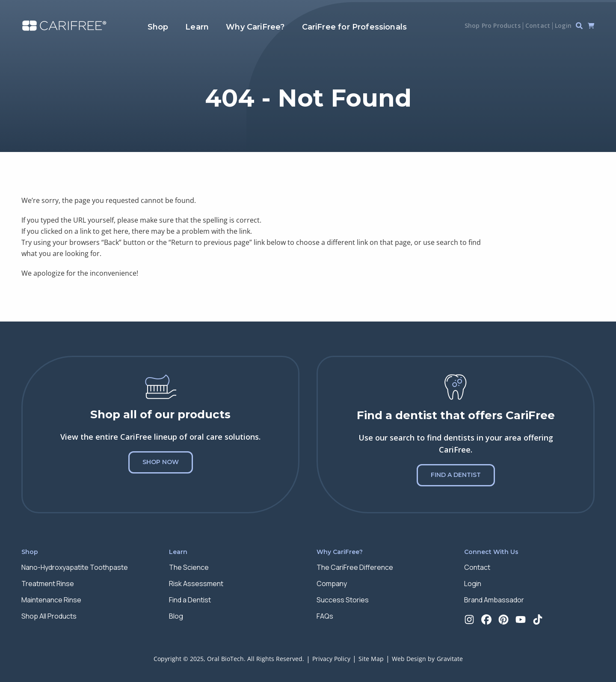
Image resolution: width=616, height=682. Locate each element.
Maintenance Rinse (51, 600)
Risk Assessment (196, 584)
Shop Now (161, 462)
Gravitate (450, 659)
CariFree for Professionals (355, 27)
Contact (538, 25)
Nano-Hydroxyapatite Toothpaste (75, 567)
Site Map (371, 659)
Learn (197, 27)
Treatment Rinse (48, 584)
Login (563, 25)
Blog (176, 616)
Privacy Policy (331, 659)
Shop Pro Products (493, 25)
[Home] (64, 26)
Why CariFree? (255, 27)
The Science (189, 567)
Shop (158, 27)
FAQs (325, 616)
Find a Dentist (456, 475)
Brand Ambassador (494, 600)
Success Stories (343, 600)
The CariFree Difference (355, 567)
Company (332, 584)
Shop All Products (49, 616)
